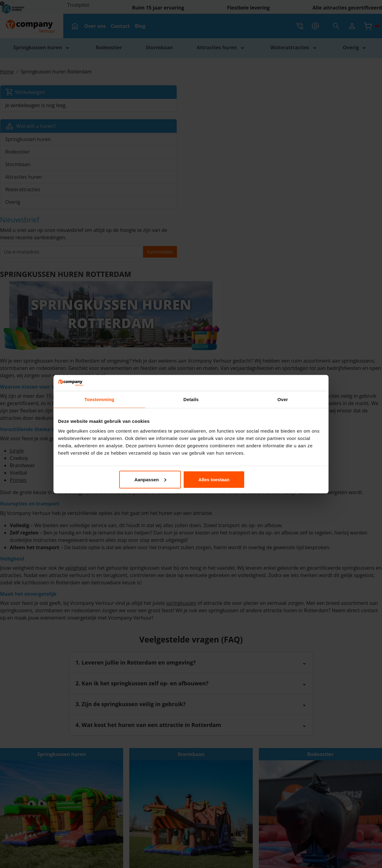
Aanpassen (190, 479)
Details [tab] (191, 399)
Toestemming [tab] (99, 399)
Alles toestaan (280, 479)
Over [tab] (283, 399)
